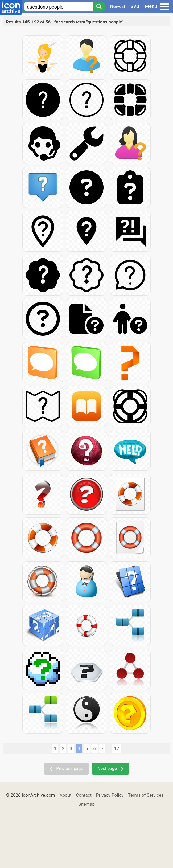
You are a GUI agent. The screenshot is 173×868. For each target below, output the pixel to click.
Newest (118, 6)
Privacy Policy (110, 795)
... (109, 749)
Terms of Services (146, 795)
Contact (84, 795)
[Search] (99, 7)
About (66, 795)
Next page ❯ (110, 769)
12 (116, 748)
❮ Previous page (66, 769)
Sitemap (86, 804)
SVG (135, 6)
